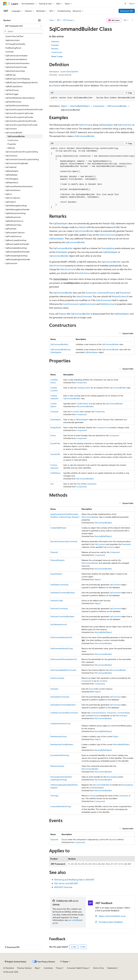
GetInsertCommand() (59, 608)
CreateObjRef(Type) (58, 528)
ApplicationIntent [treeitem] (13, 40)
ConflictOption (82, 404)
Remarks (55, 49)
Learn (51, 20)
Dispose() (54, 552)
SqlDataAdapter (106, 125)
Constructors (57, 52)
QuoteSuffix (55, 454)
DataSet (57, 85)
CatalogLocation (84, 388)
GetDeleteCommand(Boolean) (63, 593)
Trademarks (112, 968)
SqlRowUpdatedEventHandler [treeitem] (18, 252)
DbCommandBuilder (117, 106)
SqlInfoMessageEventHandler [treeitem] (17, 209)
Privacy (59, 968)
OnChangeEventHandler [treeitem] (15, 44)
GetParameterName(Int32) (61, 637)
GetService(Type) (57, 678)
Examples (55, 45)
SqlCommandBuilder (85, 136)
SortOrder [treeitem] (10, 52)
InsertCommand (70, 304)
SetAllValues (55, 473)
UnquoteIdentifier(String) (61, 806)
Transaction (125, 293)
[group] (92, 98)
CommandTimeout (106, 293)
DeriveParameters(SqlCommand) (64, 541)
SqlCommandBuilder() (59, 344)
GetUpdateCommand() (60, 697)
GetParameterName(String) (62, 648)
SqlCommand (85, 125)
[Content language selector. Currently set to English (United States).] (16, 962)
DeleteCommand (108, 304)
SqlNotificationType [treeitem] (13, 225)
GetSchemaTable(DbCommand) (63, 670)
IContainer (75, 412)
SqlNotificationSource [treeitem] (14, 221)
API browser (68, 20)
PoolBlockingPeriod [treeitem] (13, 48)
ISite (79, 484)
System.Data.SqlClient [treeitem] (14, 36)
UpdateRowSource (93, 715)
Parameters (126, 544)
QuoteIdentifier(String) (60, 755)
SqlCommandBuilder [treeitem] (16, 136)
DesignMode (56, 427)
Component (99, 106)
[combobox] (23, 26)
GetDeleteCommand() (59, 585)
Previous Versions (24, 968)
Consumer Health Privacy (77, 968)
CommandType (123, 713)
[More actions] (132, 20)
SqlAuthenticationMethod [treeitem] (16, 59)
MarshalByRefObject (80, 106)
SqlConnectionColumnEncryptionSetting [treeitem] (22, 159)
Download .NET (127, 11)
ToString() (54, 796)
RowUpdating (108, 248)
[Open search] (125, 4)
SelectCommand (107, 235)
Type (91, 689)
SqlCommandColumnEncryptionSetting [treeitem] (22, 152)
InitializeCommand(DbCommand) (64, 713)
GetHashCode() (57, 600)
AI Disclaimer (9, 968)
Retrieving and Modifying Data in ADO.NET (74, 880)
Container (54, 412)
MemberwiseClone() (59, 736)
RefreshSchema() (57, 766)
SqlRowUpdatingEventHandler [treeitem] (18, 259)
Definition (55, 42)
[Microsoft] (5, 4)
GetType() (54, 689)
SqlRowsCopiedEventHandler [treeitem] (17, 244)
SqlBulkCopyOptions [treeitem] (14, 86)
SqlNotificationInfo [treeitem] (13, 217)
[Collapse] (39, 20)
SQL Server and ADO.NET (66, 883)
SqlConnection (125, 125)
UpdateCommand (87, 304)
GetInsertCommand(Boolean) (62, 616)
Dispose (62, 314)
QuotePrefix (55, 443)
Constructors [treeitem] (13, 140)
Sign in (132, 3)
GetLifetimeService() (59, 624)
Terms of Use (98, 968)
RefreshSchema (82, 273)
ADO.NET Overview (63, 887)
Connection (91, 293)
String (92, 796)
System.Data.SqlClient (69, 71)
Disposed (54, 839)
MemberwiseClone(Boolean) (62, 744)
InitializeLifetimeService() (60, 723)
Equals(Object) (56, 574)
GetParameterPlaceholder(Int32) (64, 659)
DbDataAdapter (97, 788)
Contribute (48, 968)
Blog (37, 968)
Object (64, 106)
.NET (58, 20)
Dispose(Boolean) (57, 560)
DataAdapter (62, 252)
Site (52, 484)
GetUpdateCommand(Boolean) (63, 705)
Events (53, 435)
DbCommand (121, 715)
